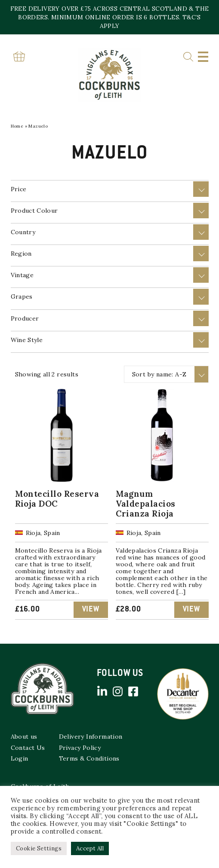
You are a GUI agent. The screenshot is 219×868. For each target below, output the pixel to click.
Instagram (118, 691)
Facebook (133, 691)
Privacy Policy (80, 748)
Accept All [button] (90, 848)
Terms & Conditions (89, 758)
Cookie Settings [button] (39, 848)
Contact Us (28, 748)
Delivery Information (91, 737)
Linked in (102, 691)
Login (20, 758)
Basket (19, 57)
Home (17, 126)
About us (24, 737)
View (91, 610)
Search (188, 57)
